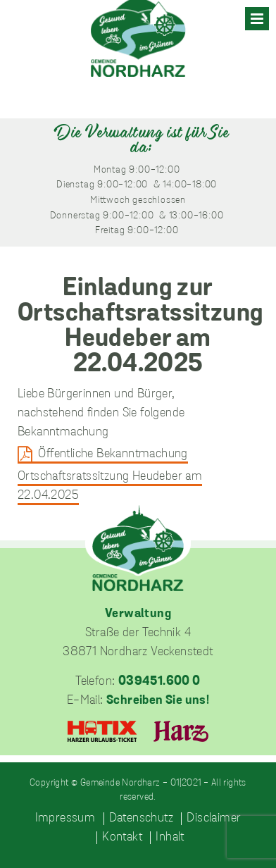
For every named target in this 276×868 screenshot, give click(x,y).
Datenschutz (141, 819)
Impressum (65, 819)
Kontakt (122, 838)
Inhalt (170, 838)
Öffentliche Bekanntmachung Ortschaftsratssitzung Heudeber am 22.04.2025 (110, 475)
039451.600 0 (159, 682)
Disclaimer (214, 819)
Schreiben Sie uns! (158, 701)
